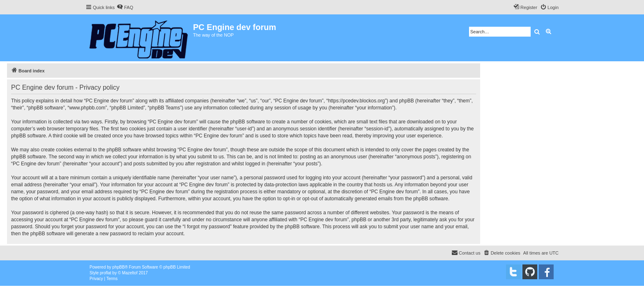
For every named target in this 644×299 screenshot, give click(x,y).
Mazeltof (130, 273)
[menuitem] (125, 7)
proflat (106, 273)
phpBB (119, 267)
